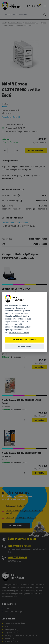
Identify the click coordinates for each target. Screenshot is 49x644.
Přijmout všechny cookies (24, 340)
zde (23, 327)
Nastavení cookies (24, 346)
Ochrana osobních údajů (19, 332)
